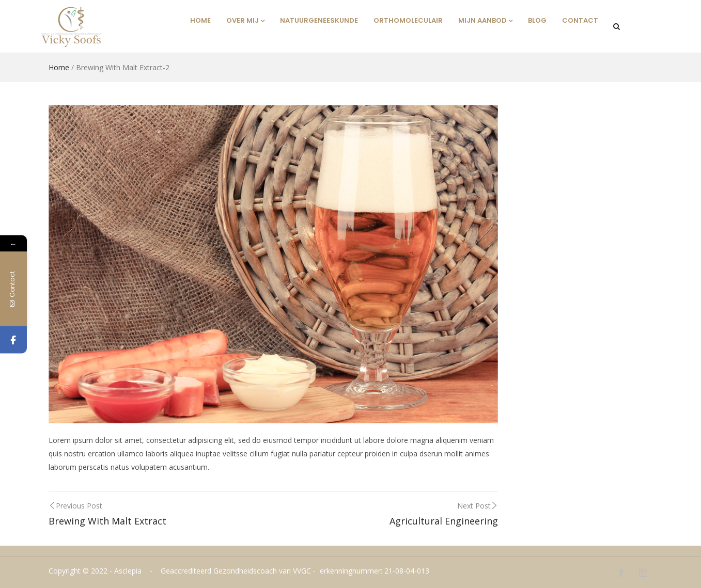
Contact (580, 20)
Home (200, 20)
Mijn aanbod (485, 20)
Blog (537, 20)
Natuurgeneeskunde (319, 20)
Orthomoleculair (408, 20)
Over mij (245, 20)
